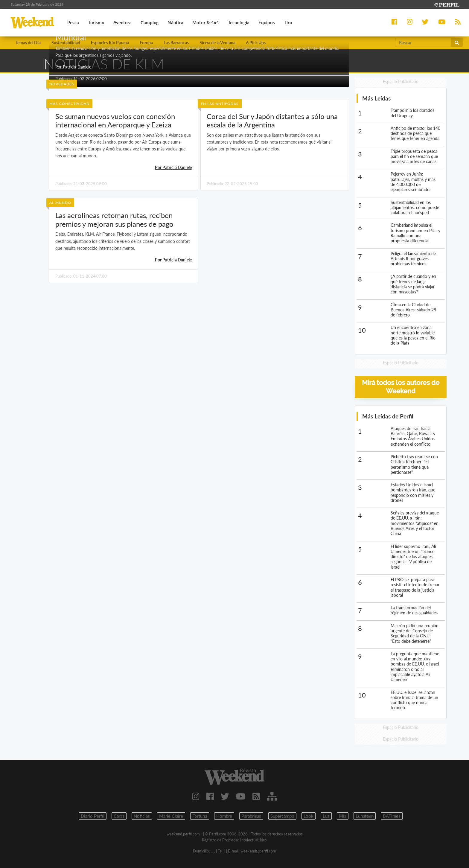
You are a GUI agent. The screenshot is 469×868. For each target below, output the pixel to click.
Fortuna (200, 816)
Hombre (224, 816)
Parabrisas (251, 816)
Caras (119, 816)
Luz (326, 816)
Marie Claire (171, 816)
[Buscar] (423, 42)
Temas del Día (28, 43)
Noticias (142, 816)
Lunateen (365, 816)
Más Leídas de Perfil (388, 416)
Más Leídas (376, 98)
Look (309, 816)
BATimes (392, 816)
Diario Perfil (93, 816)
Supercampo (282, 816)
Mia (343, 816)
